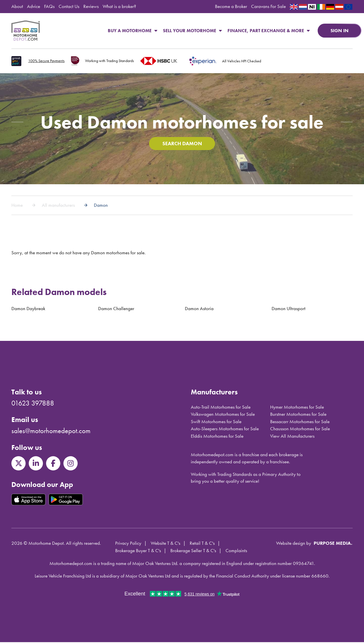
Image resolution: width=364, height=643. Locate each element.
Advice (34, 6)
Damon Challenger (116, 310)
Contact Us (69, 6)
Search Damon (182, 144)
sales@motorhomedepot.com (51, 432)
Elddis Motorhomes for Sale (217, 437)
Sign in (340, 30)
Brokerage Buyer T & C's (138, 551)
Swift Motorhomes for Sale (216, 422)
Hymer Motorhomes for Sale (297, 408)
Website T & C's (166, 544)
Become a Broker (231, 6)
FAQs (49, 6)
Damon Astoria (199, 310)
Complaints (236, 551)
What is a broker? (119, 6)
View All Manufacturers (292, 437)
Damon (101, 206)
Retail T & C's (202, 544)
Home (17, 206)
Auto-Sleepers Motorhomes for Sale (225, 430)
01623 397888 (33, 404)
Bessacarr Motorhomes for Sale (300, 422)
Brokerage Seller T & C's (193, 551)
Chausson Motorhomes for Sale (300, 430)
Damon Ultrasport (288, 310)
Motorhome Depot (26, 31)
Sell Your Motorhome (192, 31)
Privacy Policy (128, 544)
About (17, 6)
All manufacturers (58, 206)
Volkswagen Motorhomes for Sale (223, 415)
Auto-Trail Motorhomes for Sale (221, 408)
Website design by (294, 544)
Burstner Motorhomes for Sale (298, 415)
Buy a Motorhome (133, 31)
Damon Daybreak (28, 310)
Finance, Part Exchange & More (269, 31)
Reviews (91, 6)
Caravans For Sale (268, 6)
